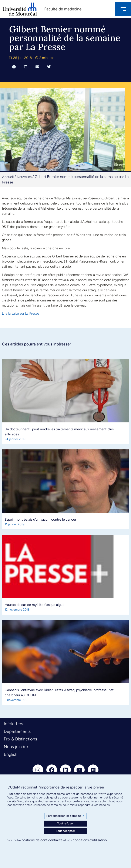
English (11, 754)
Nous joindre (16, 747)
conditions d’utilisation (90, 840)
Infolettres (13, 724)
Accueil (8, 177)
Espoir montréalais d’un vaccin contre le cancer (40, 519)
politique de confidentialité (42, 840)
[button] (14, 67)
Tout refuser (65, 823)
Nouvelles (24, 177)
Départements (17, 731)
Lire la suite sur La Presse (21, 313)
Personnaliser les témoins (65, 816)
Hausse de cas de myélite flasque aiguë (35, 605)
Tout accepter (66, 831)
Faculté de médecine (63, 9)
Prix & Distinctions (20, 739)
